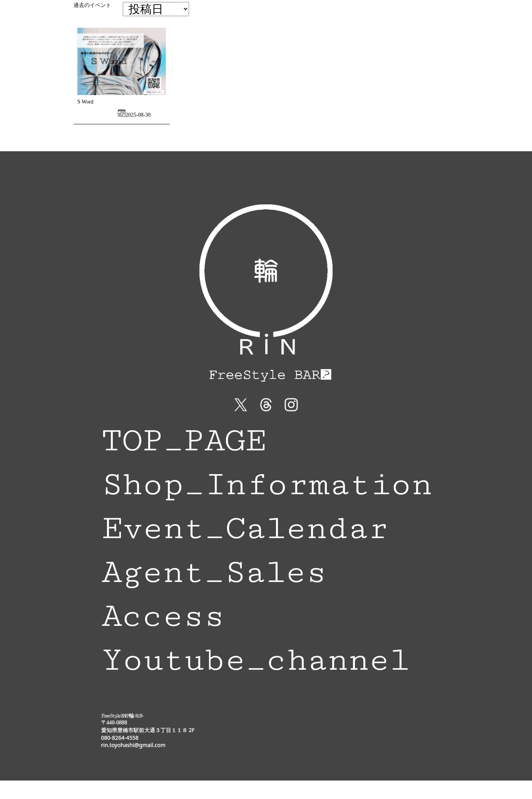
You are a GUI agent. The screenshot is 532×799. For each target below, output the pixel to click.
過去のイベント (92, 5)
